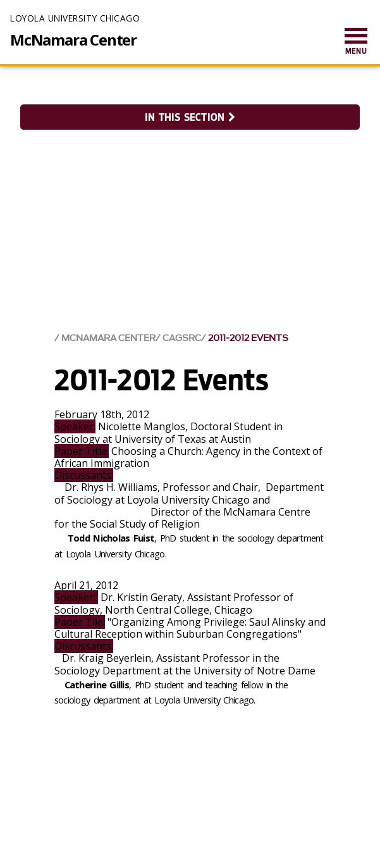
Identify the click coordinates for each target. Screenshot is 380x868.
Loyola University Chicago (75, 18)
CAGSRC (182, 338)
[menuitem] (356, 42)
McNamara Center (73, 40)
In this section (190, 117)
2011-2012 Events (248, 338)
